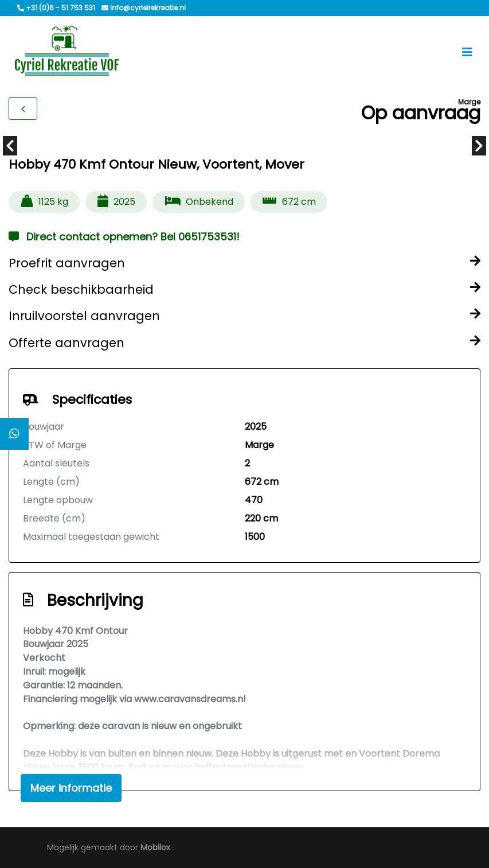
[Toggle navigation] (467, 52)
